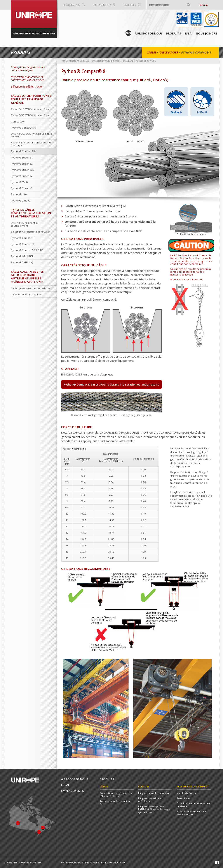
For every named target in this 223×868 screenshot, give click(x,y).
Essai (188, 33)
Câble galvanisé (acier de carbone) (31, 288)
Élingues (144, 787)
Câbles (152, 52)
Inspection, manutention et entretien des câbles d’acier (27, 78)
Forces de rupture (146, 61)
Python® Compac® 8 (23, 151)
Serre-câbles (183, 798)
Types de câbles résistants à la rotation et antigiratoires (31, 213)
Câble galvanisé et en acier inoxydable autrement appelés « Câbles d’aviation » (28, 277)
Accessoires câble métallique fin (115, 803)
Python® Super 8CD (23, 170)
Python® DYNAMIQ (22, 262)
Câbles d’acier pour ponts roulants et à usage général (31, 99)
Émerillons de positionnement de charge (194, 805)
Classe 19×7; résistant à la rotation (31, 232)
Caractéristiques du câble (106, 61)
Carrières (130, 5)
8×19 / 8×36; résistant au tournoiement (25, 224)
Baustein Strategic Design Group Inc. (102, 863)
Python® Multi (19, 182)
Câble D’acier (169, 52)
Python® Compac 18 (23, 238)
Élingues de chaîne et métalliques (150, 800)
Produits (174, 33)
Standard (128, 61)
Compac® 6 (18, 121)
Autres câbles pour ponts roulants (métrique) (31, 144)
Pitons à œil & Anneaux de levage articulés (191, 813)
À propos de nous (149, 33)
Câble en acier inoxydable (26, 294)
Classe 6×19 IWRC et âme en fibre (30, 109)
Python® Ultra (19, 194)
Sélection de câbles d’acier (27, 86)
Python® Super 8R (22, 158)
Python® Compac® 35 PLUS (27, 250)
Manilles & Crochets (187, 793)
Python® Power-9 (21, 188)
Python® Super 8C (22, 164)
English (203, 5)
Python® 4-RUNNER (22, 256)
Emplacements (102, 5)
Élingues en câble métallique (154, 793)
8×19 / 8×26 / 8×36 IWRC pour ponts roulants (31, 135)
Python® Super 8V (22, 176)
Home (128, 33)
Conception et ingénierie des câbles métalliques (28, 69)
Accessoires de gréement (193, 787)
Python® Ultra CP (21, 201)
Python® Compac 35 (23, 244)
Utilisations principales (76, 61)
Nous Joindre (206, 33)
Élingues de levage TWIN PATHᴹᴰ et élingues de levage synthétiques (154, 809)
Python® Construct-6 (23, 128)
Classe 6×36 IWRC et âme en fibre (30, 115)
